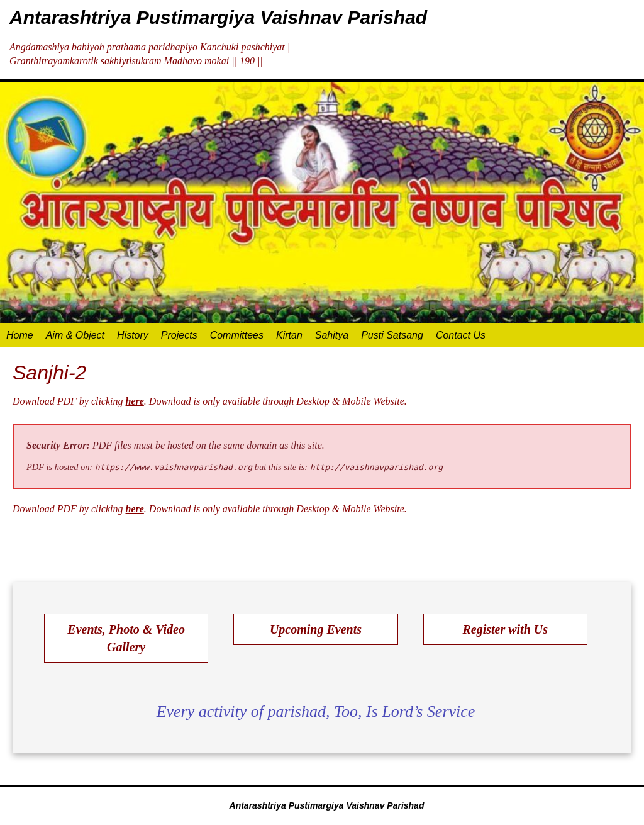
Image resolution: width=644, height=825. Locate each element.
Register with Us (505, 629)
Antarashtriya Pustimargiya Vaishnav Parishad (218, 17)
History (133, 335)
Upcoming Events (316, 629)
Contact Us (461, 335)
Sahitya (332, 335)
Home (20, 335)
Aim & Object (75, 335)
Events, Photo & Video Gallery (126, 638)
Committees (237, 335)
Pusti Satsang (392, 335)
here (135, 401)
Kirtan (289, 335)
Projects (179, 335)
